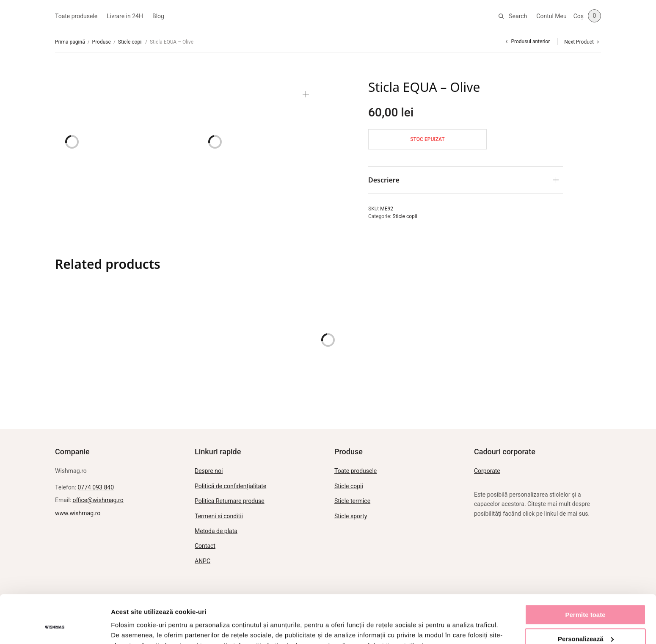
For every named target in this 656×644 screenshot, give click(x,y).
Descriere (384, 180)
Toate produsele (76, 16)
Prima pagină (70, 42)
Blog (158, 16)
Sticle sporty (351, 516)
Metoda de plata (216, 531)
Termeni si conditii (219, 516)
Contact (205, 546)
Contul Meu (551, 16)
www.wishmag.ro (78, 513)
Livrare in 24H (125, 16)
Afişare (122, 627)
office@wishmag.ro (98, 500)
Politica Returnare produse (230, 501)
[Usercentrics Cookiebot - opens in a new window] (55, 627)
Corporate (487, 471)
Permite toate (585, 574)
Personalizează (586, 597)
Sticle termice (352, 501)
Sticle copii (130, 42)
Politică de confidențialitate (230, 486)
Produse (102, 42)
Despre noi (209, 471)
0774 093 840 (96, 487)
